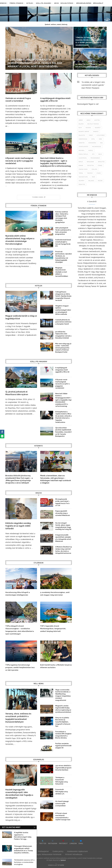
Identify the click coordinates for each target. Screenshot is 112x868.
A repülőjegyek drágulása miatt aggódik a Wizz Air (62, 370)
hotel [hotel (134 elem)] (93, 139)
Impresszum (29, 851)
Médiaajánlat (98, 3)
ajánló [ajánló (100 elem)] (89, 120)
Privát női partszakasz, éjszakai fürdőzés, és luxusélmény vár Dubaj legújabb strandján (63, 257)
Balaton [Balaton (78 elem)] (81, 124)
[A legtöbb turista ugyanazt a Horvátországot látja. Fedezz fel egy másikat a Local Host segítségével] (39, 48)
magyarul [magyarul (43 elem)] (82, 150)
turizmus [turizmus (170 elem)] (90, 173)
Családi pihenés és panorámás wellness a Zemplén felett (63, 322)
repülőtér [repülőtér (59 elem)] (101, 162)
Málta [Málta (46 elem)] (100, 154)
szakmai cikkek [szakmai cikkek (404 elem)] (83, 169)
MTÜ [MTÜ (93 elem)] (93, 154)
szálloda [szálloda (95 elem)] (94, 169)
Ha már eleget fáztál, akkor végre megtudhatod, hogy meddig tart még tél (63, 526)
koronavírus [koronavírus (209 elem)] (92, 143)
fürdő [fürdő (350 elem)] (91, 135)
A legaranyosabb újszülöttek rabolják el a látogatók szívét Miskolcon (63, 538)
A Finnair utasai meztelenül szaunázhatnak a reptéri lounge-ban (63, 816)
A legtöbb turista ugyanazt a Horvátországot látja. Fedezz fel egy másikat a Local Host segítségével (35, 63)
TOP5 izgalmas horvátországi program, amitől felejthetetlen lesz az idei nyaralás (20, 668)
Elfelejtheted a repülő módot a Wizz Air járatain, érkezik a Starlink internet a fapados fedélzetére (63, 417)
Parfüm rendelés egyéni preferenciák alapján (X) (63, 746)
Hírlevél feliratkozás (74, 854)
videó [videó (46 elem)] (93, 177)
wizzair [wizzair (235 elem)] (100, 181)
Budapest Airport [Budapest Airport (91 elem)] (84, 132)
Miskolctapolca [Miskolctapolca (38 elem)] (83, 154)
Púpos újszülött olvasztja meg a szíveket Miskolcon (63, 513)
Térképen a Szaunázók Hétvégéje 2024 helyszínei (62, 781)
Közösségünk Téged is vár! (88, 104)
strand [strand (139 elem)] (100, 165)
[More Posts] (39, 197)
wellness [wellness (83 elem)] (91, 181)
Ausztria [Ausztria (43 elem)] (97, 120)
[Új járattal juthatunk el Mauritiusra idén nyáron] (90, 59)
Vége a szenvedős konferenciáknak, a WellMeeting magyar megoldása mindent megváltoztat (63, 695)
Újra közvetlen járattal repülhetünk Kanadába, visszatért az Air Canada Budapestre (63, 432)
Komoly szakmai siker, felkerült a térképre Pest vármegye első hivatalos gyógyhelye (62, 217)
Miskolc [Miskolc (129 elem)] (91, 150)
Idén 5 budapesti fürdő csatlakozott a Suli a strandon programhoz (63, 231)
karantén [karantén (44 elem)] (82, 143)
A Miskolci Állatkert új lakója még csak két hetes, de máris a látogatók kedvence (63, 550)
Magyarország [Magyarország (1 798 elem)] (97, 147)
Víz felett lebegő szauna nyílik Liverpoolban (62, 803)
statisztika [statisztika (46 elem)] (90, 165)
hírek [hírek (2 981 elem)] (100, 139)
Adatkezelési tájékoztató (77, 851)
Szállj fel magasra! (43, 3)
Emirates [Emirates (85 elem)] (96, 132)
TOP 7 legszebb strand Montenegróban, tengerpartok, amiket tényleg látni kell (53, 629)
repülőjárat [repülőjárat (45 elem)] (90, 162)
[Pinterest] (63, 842)
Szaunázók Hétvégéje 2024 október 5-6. (62, 792)
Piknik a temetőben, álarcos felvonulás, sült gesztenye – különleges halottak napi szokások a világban (56, 479)
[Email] (81, 842)
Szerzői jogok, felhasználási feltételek (46, 854)
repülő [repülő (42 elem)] (81, 162)
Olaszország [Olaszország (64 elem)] (83, 158)
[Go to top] (56, 865)
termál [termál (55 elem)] (81, 173)
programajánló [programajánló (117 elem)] (95, 158)
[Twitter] (43, 842)
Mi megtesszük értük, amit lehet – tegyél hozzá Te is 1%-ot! (63, 502)
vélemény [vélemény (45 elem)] (81, 181)
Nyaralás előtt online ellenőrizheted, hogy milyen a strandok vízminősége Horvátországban (20, 240)
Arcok (56, 3)
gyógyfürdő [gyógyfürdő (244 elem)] (101, 135)
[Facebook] (33, 842)
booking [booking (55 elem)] (88, 128)
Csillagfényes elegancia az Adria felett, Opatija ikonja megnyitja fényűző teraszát (63, 296)
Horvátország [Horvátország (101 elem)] (83, 139)
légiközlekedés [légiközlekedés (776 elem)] (83, 147)
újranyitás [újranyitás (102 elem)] (82, 184)
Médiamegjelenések (84, 3)
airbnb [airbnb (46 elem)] (81, 120)
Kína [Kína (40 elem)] (101, 143)
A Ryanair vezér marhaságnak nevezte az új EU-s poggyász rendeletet (19, 161)
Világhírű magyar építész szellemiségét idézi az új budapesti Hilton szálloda (63, 310)
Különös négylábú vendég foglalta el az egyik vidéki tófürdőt (18, 526)
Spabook (3, 3)
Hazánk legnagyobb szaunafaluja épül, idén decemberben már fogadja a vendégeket (19, 794)
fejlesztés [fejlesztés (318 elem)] (82, 135)
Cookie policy (58, 851)
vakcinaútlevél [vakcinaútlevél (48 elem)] (83, 177)
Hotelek (30, 3)
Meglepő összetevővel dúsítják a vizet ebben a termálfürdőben (62, 272)
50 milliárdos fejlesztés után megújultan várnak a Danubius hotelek (63, 335)
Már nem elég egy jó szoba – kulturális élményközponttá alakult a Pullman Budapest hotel (63, 348)
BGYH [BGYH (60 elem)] (80, 128)
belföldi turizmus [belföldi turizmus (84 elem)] (93, 124)
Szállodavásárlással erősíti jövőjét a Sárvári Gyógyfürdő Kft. (63, 243)
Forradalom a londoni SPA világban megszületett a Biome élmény (63, 735)
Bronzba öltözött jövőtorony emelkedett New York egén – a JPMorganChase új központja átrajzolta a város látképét (19, 479)
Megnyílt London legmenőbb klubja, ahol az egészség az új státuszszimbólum (63, 709)
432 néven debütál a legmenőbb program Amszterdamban (63, 768)
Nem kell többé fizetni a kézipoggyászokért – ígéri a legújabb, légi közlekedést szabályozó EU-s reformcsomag (63, 400)
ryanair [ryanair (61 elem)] (81, 165)
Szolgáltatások (67, 3)
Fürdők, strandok (16, 3)
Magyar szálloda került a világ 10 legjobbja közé (21, 317)
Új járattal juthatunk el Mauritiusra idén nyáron (17, 393)
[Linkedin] (73, 842)
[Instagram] (53, 842)
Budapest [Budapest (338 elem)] (98, 128)
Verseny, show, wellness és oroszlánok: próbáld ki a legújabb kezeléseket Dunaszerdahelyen (18, 718)
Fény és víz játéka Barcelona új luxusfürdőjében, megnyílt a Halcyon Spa (63, 722)
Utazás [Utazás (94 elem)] (99, 173)
